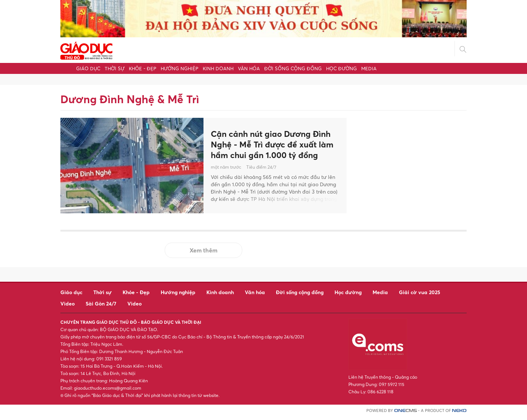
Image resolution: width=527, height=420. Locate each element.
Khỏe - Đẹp (143, 68)
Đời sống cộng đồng (293, 68)
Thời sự (115, 68)
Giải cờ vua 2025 (420, 295)
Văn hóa (249, 68)
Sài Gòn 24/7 (101, 307)
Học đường (341, 68)
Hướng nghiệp (180, 68)
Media (369, 68)
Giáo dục (88, 68)
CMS (405, 414)
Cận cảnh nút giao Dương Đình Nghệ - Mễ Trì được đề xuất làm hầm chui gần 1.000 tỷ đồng (271, 146)
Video (68, 307)
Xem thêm (203, 254)
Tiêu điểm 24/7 (261, 175)
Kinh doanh (218, 68)
